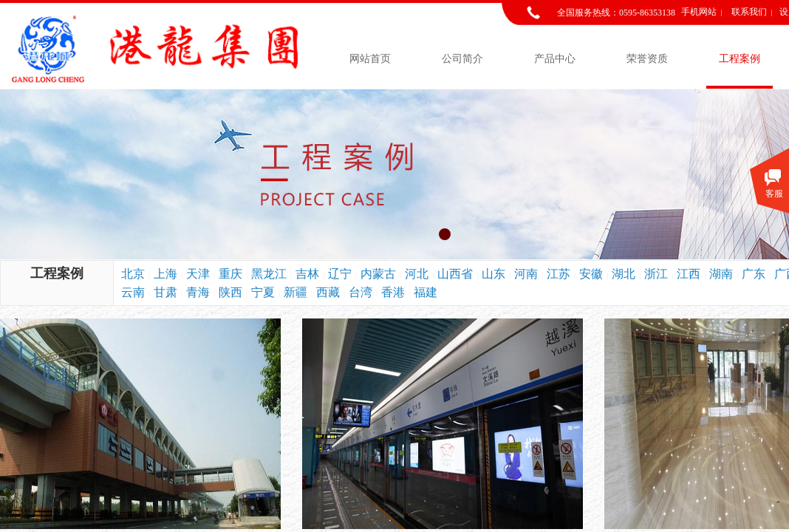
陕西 (230, 292)
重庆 (230, 274)
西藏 (328, 292)
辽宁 (340, 274)
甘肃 (165, 292)
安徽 (591, 274)
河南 (526, 274)
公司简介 (462, 59)
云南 (133, 292)
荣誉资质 (647, 59)
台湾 (361, 292)
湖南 (721, 274)
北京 (133, 274)
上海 (165, 274)
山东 (493, 274)
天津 (198, 274)
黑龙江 (269, 274)
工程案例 (740, 59)
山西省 (455, 274)
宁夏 (263, 292)
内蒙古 (378, 274)
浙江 (656, 274)
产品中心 (555, 59)
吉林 (307, 274)
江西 (689, 274)
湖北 (624, 274)
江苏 (559, 274)
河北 (417, 274)
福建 (426, 292)
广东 (754, 274)
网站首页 (370, 59)
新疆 (296, 292)
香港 (393, 292)
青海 (198, 292)
